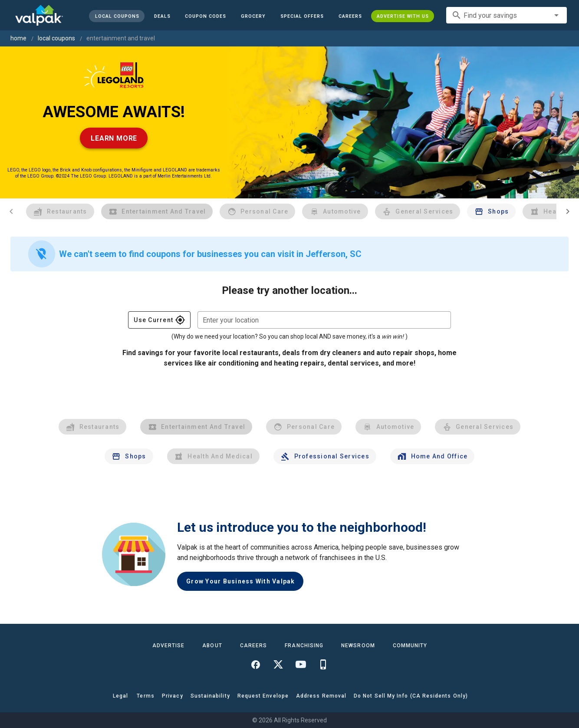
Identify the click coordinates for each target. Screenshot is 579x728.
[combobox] (507, 15)
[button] (302, 16)
